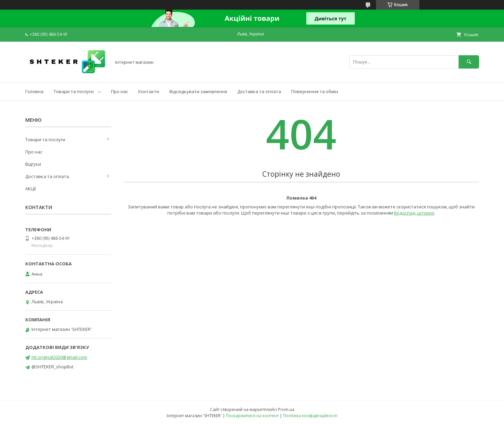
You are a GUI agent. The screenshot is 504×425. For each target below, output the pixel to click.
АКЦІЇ (31, 189)
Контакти (149, 91)
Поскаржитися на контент (252, 416)
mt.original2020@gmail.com (59, 357)
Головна (34, 91)
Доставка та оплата (259, 91)
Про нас (120, 91)
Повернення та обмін (315, 91)
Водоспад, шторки (414, 213)
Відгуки (33, 164)
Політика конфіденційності (310, 416)
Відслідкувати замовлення (198, 91)
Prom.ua (286, 409)
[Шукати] (469, 62)
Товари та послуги (74, 91)
